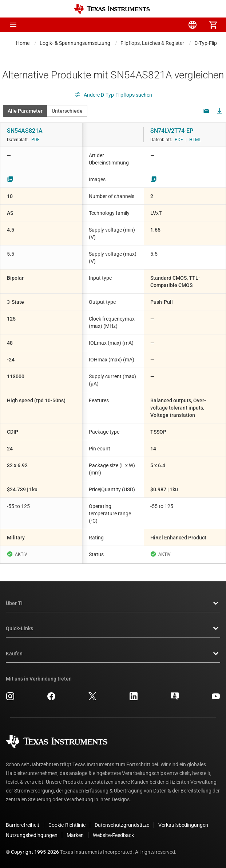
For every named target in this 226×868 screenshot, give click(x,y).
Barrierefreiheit (23, 825)
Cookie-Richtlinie (67, 825)
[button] (13, 25)
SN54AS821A (25, 131)
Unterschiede (67, 111)
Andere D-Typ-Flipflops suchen (113, 95)
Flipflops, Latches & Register (152, 43)
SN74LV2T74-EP (172, 131)
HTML (195, 140)
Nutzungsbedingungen (32, 835)
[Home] (112, 9)
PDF (35, 140)
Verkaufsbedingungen (183, 825)
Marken (75, 835)
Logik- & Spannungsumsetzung (75, 43)
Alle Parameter (25, 111)
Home (23, 43)
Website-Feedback (113, 835)
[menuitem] (152, 25)
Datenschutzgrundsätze (122, 825)
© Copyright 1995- (32, 852)
